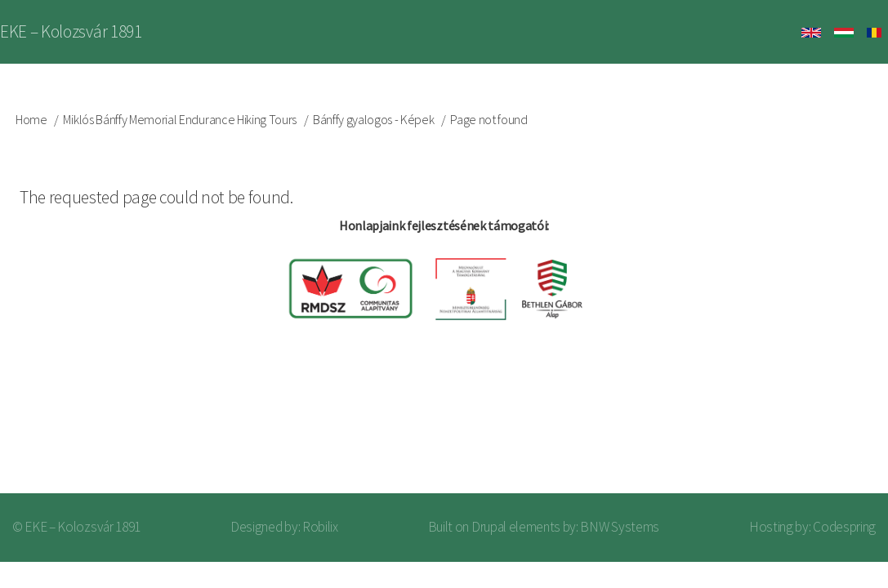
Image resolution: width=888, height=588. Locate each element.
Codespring (844, 527)
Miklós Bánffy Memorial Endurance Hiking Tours (180, 119)
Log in (830, 428)
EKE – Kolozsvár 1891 (71, 31)
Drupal (489, 527)
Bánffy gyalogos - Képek (374, 119)
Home (31, 119)
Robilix (320, 527)
